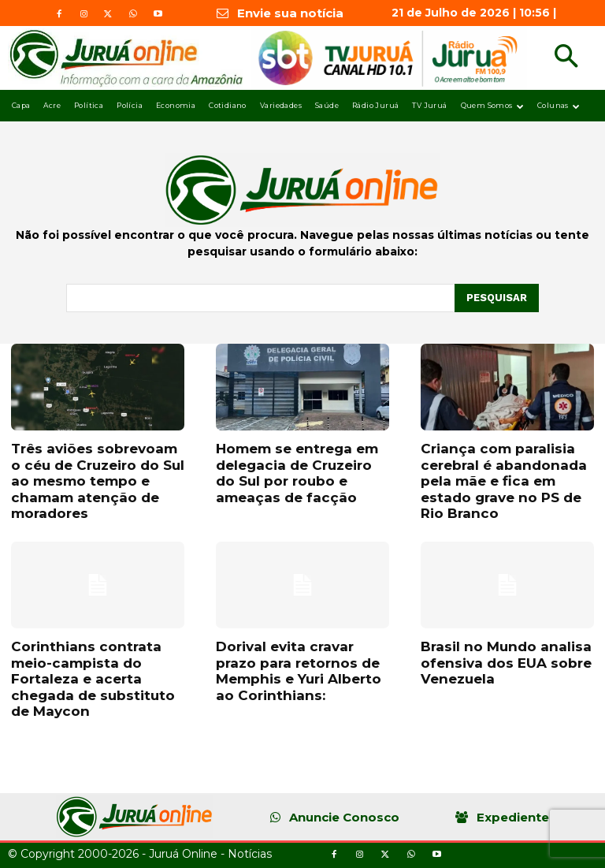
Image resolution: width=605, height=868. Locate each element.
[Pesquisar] (497, 298)
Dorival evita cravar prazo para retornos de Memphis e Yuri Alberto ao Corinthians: (299, 671)
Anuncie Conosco (344, 817)
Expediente (513, 817)
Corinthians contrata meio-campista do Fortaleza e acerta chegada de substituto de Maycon (93, 679)
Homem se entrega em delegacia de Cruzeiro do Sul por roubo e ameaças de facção (297, 473)
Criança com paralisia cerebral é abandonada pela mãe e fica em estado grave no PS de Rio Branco (504, 481)
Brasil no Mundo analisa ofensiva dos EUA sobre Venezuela (506, 663)
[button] (566, 58)
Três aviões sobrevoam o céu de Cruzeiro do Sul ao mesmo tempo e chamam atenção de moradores (98, 481)
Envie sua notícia (290, 13)
